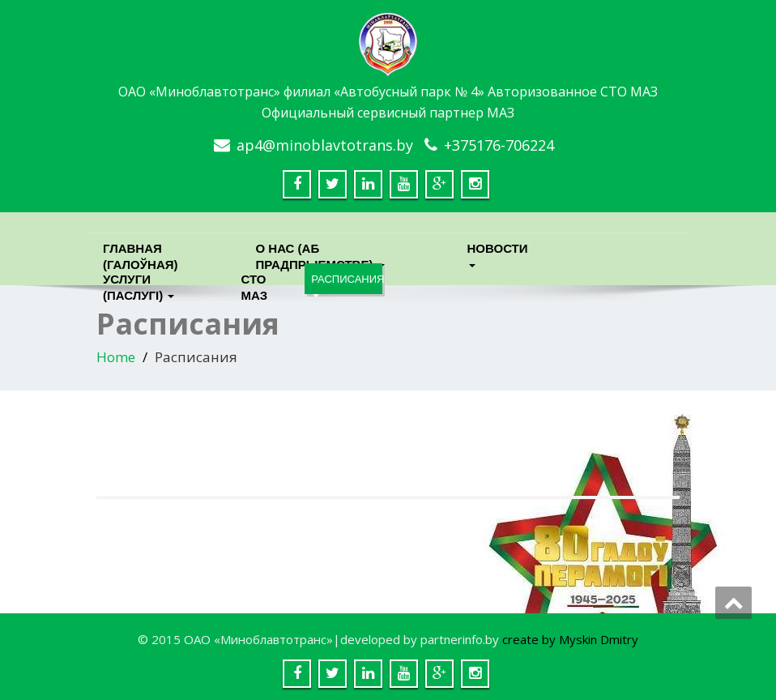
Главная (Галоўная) (141, 252)
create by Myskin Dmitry (570, 639)
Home (116, 357)
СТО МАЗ (254, 283)
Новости (498, 252)
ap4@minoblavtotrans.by (325, 145)
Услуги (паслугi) (139, 283)
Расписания (347, 284)
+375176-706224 (499, 145)
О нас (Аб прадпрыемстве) (320, 252)
